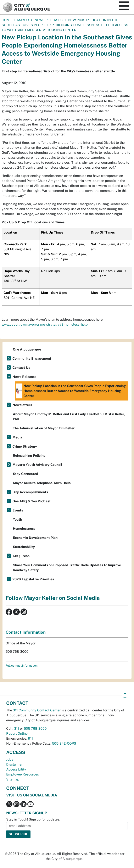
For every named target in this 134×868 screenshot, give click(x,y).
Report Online (17, 733)
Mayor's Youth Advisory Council (37, 465)
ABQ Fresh (21, 556)
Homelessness (24, 529)
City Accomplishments (30, 492)
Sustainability (24, 547)
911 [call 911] (30, 738)
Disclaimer (14, 764)
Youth (17, 519)
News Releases (49, 20)
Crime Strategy (25, 446)
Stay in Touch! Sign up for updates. (33, 819)
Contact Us (21, 368)
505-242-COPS (64, 743)
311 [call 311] (17, 729)
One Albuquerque (27, 349)
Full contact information (22, 666)
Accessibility (16, 769)
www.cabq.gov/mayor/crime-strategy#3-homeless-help (45, 324)
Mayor (23, 20)
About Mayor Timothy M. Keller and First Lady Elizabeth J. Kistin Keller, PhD (69, 417)
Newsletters (22, 405)
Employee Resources (23, 774)
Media (17, 437)
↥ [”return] (125, 695)
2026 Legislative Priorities (33, 579)
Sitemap (13, 779)
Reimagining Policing (29, 456)
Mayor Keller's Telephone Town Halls (42, 483)
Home (7, 20)
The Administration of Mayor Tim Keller (44, 428)
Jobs (10, 759)
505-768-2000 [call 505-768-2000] (35, 729)
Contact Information (26, 632)
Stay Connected (26, 474)
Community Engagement (32, 359)
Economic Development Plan (35, 538)
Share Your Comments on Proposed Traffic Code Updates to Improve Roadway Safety (67, 568)
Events (18, 510)
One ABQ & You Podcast (32, 501)
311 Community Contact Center (37, 710)
